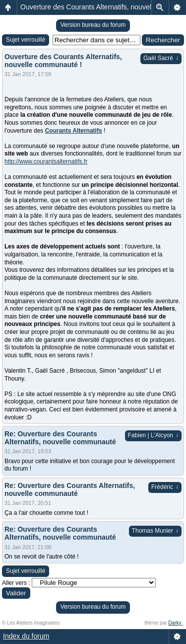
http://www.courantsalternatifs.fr (46, 161)
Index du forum (26, 636)
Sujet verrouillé (26, 40)
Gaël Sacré (161, 58)
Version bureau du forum (93, 25)
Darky (175, 623)
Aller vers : (16, 583)
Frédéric (165, 487)
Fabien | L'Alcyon (153, 435)
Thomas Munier (155, 531)
